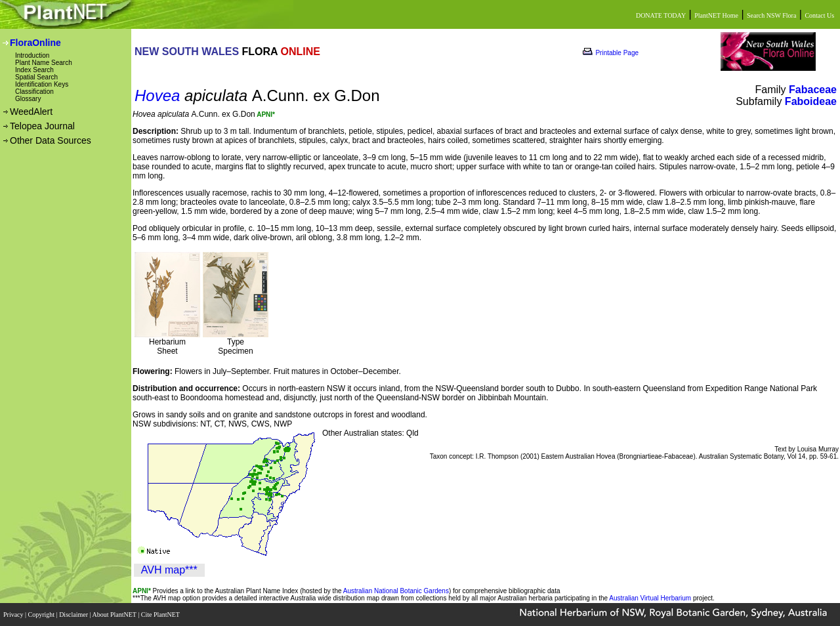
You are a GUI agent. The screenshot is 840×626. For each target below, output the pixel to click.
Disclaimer (74, 615)
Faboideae (811, 101)
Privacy (14, 615)
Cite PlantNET (161, 615)
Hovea (157, 95)
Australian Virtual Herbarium (650, 598)
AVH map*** (169, 570)
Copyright (42, 615)
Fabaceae (813, 90)
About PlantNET (115, 615)
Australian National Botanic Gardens (396, 591)
